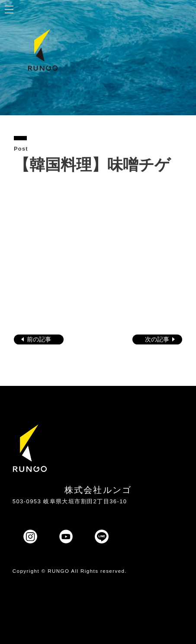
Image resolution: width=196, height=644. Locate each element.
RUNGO (58, 571)
